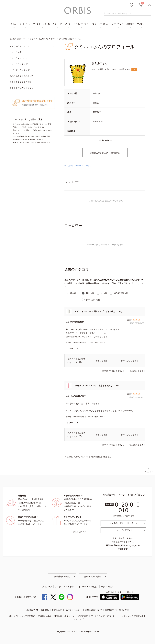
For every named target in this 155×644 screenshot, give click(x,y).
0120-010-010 (128, 507)
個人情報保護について (92, 610)
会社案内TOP (32, 610)
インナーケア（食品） (100, 24)
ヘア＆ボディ (70, 587)
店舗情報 (130, 24)
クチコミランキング (19, 64)
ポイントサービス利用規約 (76, 616)
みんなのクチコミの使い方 (22, 76)
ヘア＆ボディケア (81, 24)
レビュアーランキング (20, 70)
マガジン (141, 24)
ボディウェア (118, 24)
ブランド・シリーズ (42, 24)
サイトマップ (78, 619)
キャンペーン (25, 24)
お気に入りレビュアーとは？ (81, 165)
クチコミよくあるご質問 (21, 82)
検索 (105, 13)
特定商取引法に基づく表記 (117, 610)
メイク (68, 24)
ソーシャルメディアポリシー (104, 616)
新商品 (13, 24)
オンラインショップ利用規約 (22, 616)
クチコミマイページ (19, 58)
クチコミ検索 (16, 52)
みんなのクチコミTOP (20, 46)
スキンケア (57, 24)
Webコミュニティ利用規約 (50, 616)
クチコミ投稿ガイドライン (22, 88)
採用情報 (45, 610)
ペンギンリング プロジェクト (133, 616)
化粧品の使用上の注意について (66, 610)
